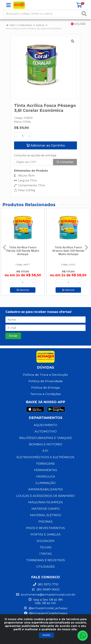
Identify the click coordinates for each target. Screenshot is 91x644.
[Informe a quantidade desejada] (23, 136)
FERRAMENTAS (46, 470)
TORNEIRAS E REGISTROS (45, 560)
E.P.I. (46, 451)
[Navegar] (4, 247)
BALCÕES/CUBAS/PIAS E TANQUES (46, 438)
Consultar (65, 162)
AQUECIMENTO (45, 425)
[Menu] (8, 5)
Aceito (46, 635)
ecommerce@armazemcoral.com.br (46, 594)
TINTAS (45, 554)
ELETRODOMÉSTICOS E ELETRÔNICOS (45, 457)
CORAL (27, 122)
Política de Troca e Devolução (45, 375)
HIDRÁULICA (46, 476)
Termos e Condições (45, 394)
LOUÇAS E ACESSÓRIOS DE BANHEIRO (45, 496)
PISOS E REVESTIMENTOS (45, 528)
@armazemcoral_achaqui (45, 608)
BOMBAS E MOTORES (46, 444)
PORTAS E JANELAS (46, 534)
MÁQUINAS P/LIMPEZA (46, 502)
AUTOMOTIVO (46, 431)
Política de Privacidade (46, 381)
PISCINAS (45, 521)
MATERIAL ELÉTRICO (46, 515)
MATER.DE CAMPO (46, 509)
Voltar (78, 24)
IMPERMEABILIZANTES (46, 489)
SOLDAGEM (45, 541)
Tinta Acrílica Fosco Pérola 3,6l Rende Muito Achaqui (23, 251)
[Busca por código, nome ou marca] (42, 14)
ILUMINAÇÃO (46, 483)
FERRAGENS (45, 464)
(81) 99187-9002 (46, 589)
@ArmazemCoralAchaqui (46, 613)
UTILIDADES (45, 567)
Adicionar (23, 290)
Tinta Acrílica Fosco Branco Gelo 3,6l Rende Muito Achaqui (68, 251)
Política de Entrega (45, 387)
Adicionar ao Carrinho (46, 146)
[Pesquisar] (84, 14)
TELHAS (45, 547)
